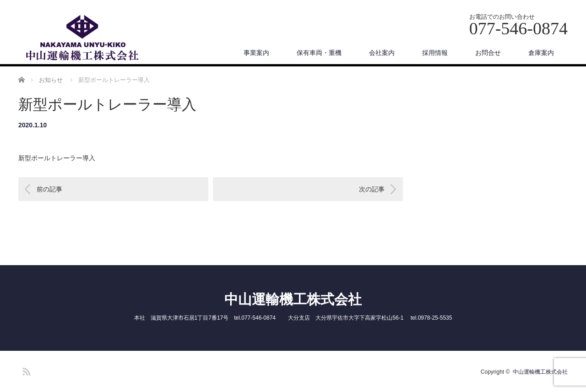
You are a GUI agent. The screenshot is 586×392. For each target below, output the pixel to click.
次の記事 (372, 189)
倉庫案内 (541, 53)
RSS (25, 370)
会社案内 (382, 53)
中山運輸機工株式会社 (293, 299)
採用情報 (435, 53)
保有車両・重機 (319, 53)
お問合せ (488, 53)
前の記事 (49, 189)
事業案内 (256, 53)
